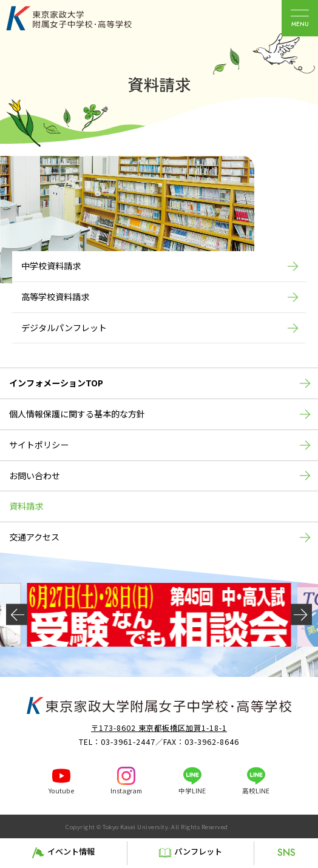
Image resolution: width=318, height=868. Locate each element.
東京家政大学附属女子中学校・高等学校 (83, 18)
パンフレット (198, 851)
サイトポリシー (39, 445)
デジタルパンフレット (64, 328)
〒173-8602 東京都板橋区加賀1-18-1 (159, 728)
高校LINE (256, 791)
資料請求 (26, 506)
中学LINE (192, 791)
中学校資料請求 (51, 266)
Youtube (61, 791)
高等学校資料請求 (55, 297)
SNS (286, 853)
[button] (17, 615)
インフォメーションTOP (56, 383)
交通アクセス (34, 537)
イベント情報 (71, 851)
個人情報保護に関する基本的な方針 (77, 414)
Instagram (126, 791)
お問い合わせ (35, 476)
